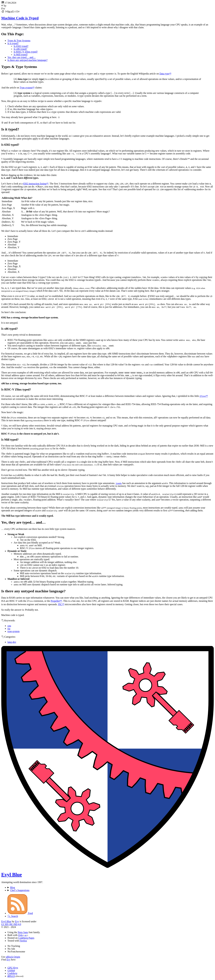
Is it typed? (13, 43)
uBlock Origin (13, 957)
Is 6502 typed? (21, 46)
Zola (20, 935)
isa (9, 629)
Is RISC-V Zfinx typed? (26, 52)
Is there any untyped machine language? (27, 60)
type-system (13, 631)
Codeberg (12, 973)
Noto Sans (23, 932)
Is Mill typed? (21, 55)
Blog (13, 887)
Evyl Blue (12, 875)
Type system (26, 88)
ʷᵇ (170, 74)
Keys (13, 968)
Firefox (23, 941)
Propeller (55, 601)
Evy (17, 921)
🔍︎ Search (13, 916)
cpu (9, 626)
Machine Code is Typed (20, 18)
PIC (60, 604)
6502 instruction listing (35, 184)
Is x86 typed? (20, 49)
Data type (164, 74)
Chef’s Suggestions (20, 890)
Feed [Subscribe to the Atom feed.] (20, 913)
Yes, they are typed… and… (22, 57)
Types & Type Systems (19, 41)
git (26, 935)
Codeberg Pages (26, 938)
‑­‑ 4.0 (11, 924)
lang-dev (12, 642)
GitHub (11, 970)
